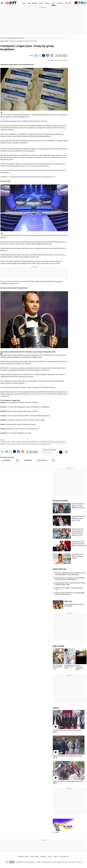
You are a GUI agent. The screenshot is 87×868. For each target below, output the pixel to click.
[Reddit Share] (51, 55)
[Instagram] (79, 3)
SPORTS (53, 3)
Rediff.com (22, 862)
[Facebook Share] (47, 55)
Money (50, 857)
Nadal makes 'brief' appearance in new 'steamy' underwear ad (79, 544)
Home (2, 41)
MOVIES (41, 3)
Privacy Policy (47, 862)
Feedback (59, 862)
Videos (56, 857)
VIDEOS (56, 708)
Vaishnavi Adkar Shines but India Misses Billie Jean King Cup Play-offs (70, 594)
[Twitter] (76, 3)
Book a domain (35, 857)
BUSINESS (35, 3)
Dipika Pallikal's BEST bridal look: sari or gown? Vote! (79, 518)
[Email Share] (35, 55)
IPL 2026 (56, 832)
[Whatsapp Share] (39, 55)
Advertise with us (31, 862)
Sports (7, 41)
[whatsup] (85, 3)
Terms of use (72, 862)
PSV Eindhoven (7, 460)
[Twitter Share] (43, 55)
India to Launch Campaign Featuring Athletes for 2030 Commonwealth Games (70, 579)
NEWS (29, 3)
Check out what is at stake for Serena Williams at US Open (78, 506)
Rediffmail (43, 857)
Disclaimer (39, 862)
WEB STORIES (59, 646)
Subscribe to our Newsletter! (49, 450)
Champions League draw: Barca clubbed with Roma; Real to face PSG (24, 121)
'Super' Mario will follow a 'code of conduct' (77, 556)
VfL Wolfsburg (28, 460)
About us (65, 862)
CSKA (53, 460)
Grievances (79, 862)
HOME (24, 3)
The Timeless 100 (64, 857)
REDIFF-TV (68, 3)
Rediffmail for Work (23, 857)
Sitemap (53, 862)
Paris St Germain (42, 460)
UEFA (17, 460)
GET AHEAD (60, 3)
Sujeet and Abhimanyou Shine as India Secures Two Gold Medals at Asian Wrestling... (70, 574)
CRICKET (47, 3)
